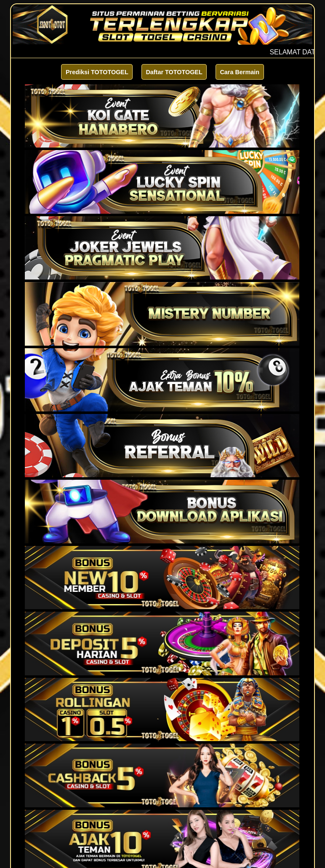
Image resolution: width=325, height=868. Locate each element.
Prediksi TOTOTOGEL (97, 72)
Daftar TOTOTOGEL (174, 72)
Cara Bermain (240, 72)
